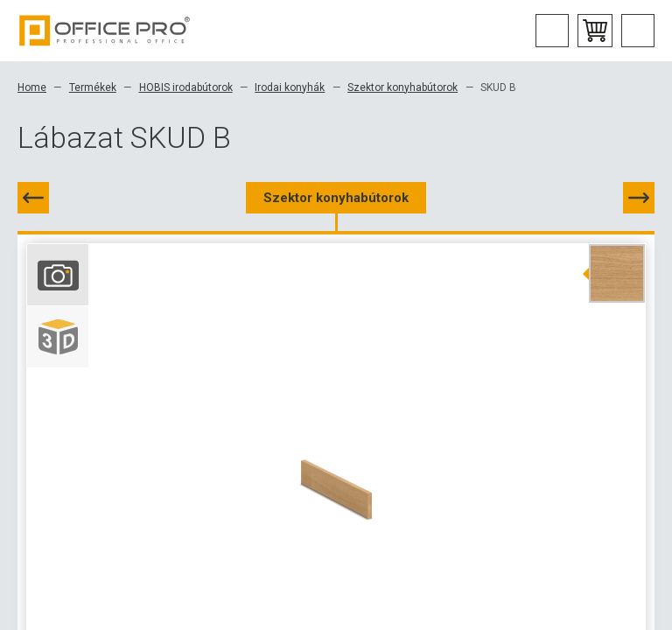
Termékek (93, 87)
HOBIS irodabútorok (186, 87)
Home (32, 87)
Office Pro (105, 31)
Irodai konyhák (290, 87)
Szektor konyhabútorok (402, 87)
